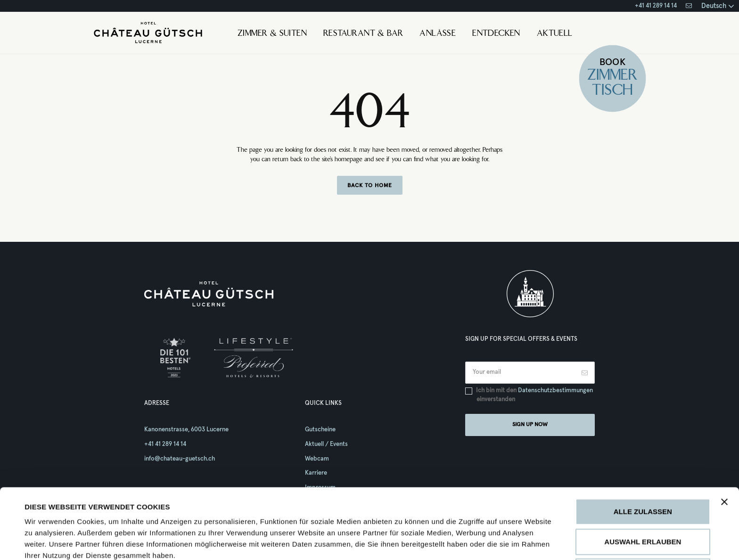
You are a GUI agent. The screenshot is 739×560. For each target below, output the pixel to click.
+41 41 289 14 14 (656, 6)
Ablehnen (643, 506)
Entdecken (496, 34)
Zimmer (612, 76)
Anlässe (438, 34)
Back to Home (370, 186)
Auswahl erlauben (643, 476)
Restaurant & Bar (363, 34)
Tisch (613, 91)
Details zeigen (447, 541)
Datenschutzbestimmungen (555, 391)
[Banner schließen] (724, 436)
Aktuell (555, 34)
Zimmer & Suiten (272, 34)
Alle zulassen (643, 446)
